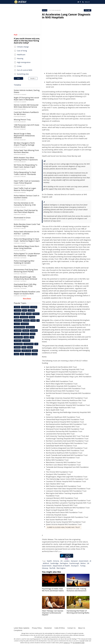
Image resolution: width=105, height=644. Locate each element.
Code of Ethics (62, 628)
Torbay (83, 566)
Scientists (18, 347)
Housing (20, 58)
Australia (17, 307)
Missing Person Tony (22, 120)
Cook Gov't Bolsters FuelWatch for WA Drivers (26, 113)
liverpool (74, 561)
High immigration (24, 62)
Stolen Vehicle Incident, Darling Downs (27, 91)
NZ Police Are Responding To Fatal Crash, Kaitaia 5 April (26, 166)
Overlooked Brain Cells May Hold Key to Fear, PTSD (25, 285)
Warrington (61, 568)
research (17, 314)
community (18, 310)
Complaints (18, 630)
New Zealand (19, 344)
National (45, 10)
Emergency (18, 341)
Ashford (46, 563)
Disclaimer (50, 628)
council (33, 320)
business (26, 320)
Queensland (18, 320)
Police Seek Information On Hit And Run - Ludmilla (27, 233)
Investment (18, 330)
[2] (79, 639)
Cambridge (54, 563)
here (60, 551)
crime (32, 337)
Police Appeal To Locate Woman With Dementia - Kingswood (27, 255)
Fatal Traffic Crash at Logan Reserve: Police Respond (25, 189)
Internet (28, 354)
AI (90, 561)
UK (61, 561)
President (18, 351)
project (26, 337)
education (26, 330)
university (34, 307)
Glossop (45, 568)
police (25, 310)
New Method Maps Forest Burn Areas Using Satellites (26, 247)
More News (27, 299)
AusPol (33, 334)
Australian (31, 310)
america (35, 351)
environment (24, 317)
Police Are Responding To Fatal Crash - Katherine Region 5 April (27, 240)
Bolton (83, 563)
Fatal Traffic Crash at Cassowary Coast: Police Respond (27, 182)
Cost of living (22, 51)
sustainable (26, 341)
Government (84, 561)
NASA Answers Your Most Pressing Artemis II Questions (26, 159)
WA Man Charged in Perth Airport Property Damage (24, 144)
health (49, 561)
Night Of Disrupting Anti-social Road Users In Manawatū (26, 99)
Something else (23, 74)
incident (35, 354)
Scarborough (74, 563)
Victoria (56, 561)
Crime (19, 66)
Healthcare (21, 55)
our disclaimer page (79, 643)
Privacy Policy (38, 628)
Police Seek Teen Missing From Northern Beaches (26, 151)
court (22, 354)
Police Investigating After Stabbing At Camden (24, 262)
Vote (18, 78)
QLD (36, 344)
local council (25, 324)
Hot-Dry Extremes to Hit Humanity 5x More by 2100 (25, 204)
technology (34, 330)
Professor (36, 314)
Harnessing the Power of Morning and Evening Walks (78, 612)
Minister (32, 317)
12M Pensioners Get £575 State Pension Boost (26, 126)
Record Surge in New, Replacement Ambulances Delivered (24, 136)
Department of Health (61, 566)
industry (17, 334)
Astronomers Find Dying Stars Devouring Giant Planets (26, 271)
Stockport (75, 566)
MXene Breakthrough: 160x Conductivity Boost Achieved (25, 278)
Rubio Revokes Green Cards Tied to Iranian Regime (27, 225)
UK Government (29, 344)
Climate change (23, 47)
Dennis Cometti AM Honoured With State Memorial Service (26, 106)
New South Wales (20, 327)
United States (19, 337)
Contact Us (74, 628)
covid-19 (17, 324)
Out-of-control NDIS (25, 70)
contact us (67, 643)
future (24, 347)
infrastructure (30, 327)
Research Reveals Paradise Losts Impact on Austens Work (27, 293)
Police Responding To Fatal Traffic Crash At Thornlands (25, 173)
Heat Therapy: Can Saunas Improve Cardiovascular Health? (53, 613)
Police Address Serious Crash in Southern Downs (26, 197)
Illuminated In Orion (22, 218)
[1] (77, 639)
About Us (84, 628)
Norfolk (52, 568)
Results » (33, 78)
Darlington (64, 563)
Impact (17, 354)
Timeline (17, 85)
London (67, 561)
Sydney (30, 347)
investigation (25, 334)
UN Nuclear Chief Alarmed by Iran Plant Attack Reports (26, 211)
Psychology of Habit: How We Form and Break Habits (53, 590)
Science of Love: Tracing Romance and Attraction (76, 590)
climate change (27, 351)
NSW (23, 314)
